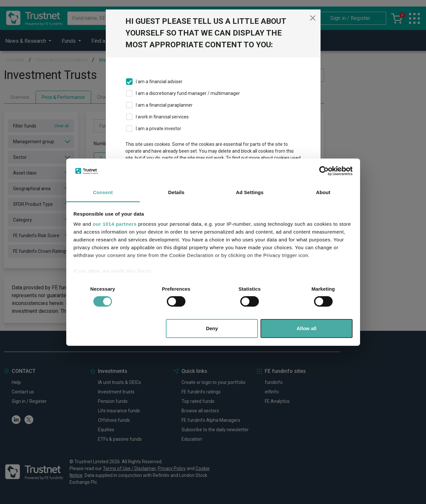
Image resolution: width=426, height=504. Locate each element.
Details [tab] (176, 192)
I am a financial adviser (159, 82)
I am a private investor (158, 129)
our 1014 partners (115, 224)
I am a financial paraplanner (164, 105)
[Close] (313, 18)
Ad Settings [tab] (250, 192)
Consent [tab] (103, 192)
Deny (212, 328)
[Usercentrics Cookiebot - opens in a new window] (324, 171)
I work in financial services (162, 117)
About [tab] (323, 192)
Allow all (307, 328)
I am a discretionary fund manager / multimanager (188, 93)
